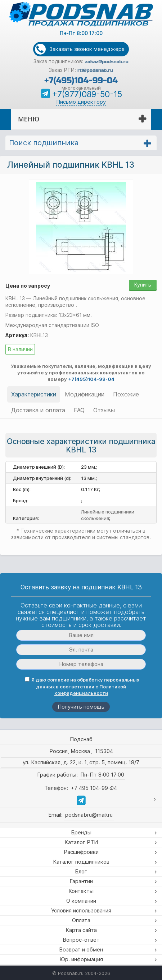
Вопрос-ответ (81, 940)
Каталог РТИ (81, 842)
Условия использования (81, 910)
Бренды (81, 832)
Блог (81, 871)
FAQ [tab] (79, 410)
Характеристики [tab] (34, 394)
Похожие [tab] (126, 394)
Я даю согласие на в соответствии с (82, 686)
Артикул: (17, 335)
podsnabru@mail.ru (89, 815)
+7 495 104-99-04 (94, 788)
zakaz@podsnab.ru (107, 62)
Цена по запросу (28, 286)
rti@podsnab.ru (95, 70)
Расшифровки (81, 852)
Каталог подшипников (81, 862)
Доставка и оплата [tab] (38, 410)
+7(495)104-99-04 (81, 80)
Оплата (81, 920)
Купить (143, 285)
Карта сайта (81, 930)
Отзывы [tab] (104, 410)
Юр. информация (81, 959)
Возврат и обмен (81, 949)
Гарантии (81, 881)
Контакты (81, 891)
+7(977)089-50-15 (87, 94)
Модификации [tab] (85, 394)
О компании (81, 901)
